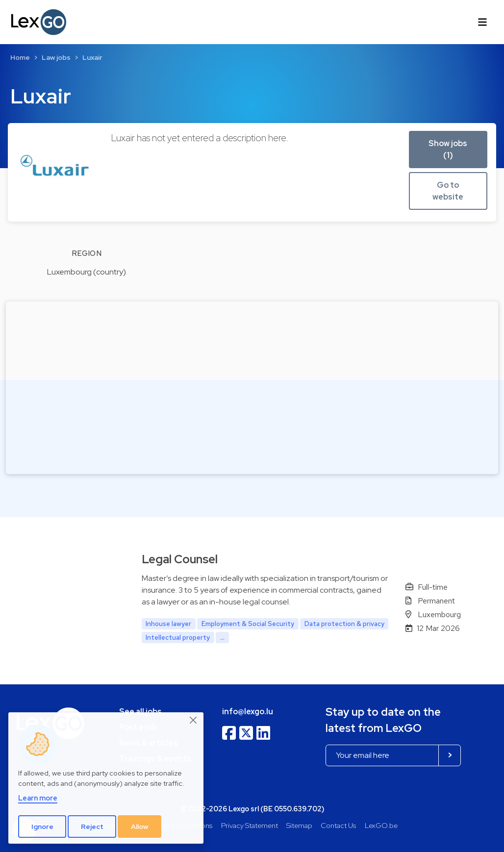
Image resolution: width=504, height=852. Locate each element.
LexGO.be (381, 825)
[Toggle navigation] (482, 22)
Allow (140, 827)
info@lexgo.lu (248, 712)
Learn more (38, 798)
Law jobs (56, 57)
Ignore (42, 827)
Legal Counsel (180, 559)
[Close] (194, 721)
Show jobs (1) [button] (448, 149)
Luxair (92, 57)
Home (20, 57)
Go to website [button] (448, 191)
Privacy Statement (250, 825)
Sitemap (299, 825)
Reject (92, 827)
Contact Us (338, 825)
